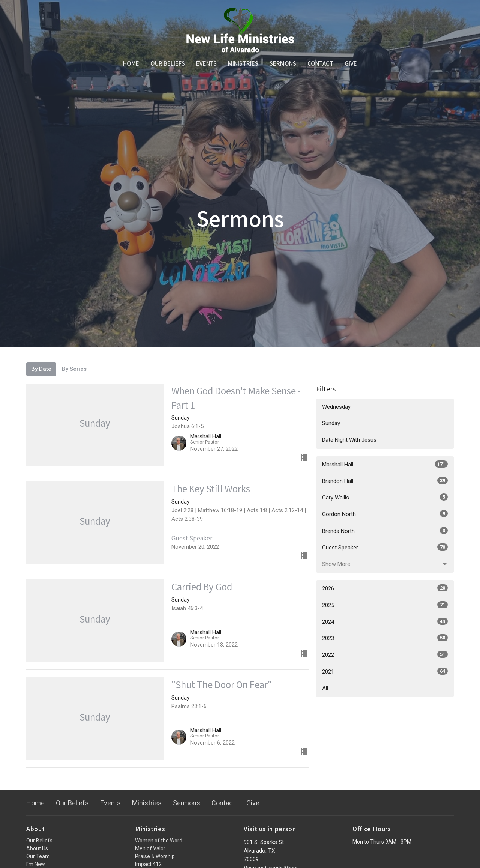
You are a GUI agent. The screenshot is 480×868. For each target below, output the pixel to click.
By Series (74, 369)
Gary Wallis (385, 497)
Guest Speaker (385, 547)
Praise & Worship (155, 856)
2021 (385, 671)
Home (131, 63)
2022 (385, 654)
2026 (385, 588)
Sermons (283, 63)
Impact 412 (148, 864)
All (325, 688)
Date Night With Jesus (349, 440)
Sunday (331, 423)
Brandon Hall (385, 481)
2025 (385, 605)
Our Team (38, 856)
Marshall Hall (385, 464)
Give (351, 63)
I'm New (36, 864)
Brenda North (385, 531)
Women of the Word (159, 841)
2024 (385, 621)
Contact (320, 63)
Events (206, 63)
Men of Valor (150, 848)
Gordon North (385, 514)
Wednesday (336, 407)
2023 (385, 638)
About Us (37, 848)
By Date (41, 369)
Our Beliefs (168, 63)
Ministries (243, 63)
